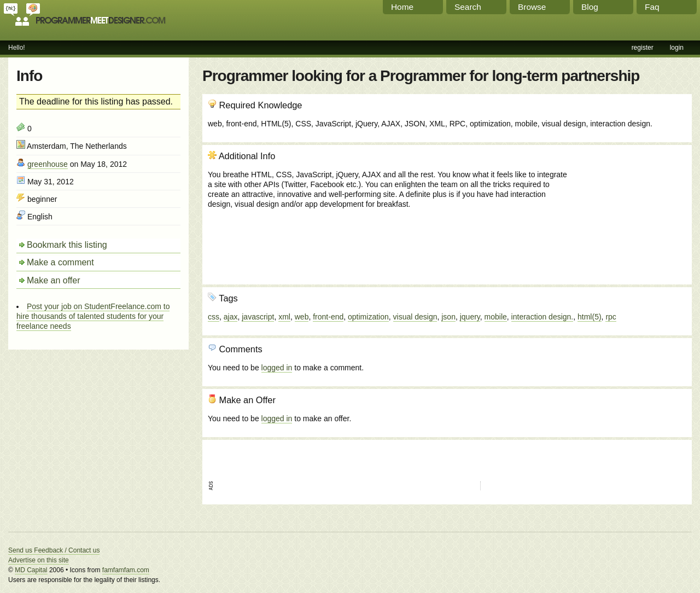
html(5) (590, 317)
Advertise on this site (39, 560)
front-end (328, 317)
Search (468, 7)
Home (402, 7)
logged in (277, 368)
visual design (415, 317)
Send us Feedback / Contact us (54, 550)
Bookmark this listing (67, 245)
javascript (258, 317)
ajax (231, 317)
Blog (590, 7)
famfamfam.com (126, 570)
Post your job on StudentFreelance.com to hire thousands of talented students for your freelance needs (93, 316)
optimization (368, 317)
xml (284, 317)
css (214, 317)
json (448, 317)
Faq (652, 7)
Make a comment (60, 262)
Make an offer (54, 280)
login (677, 48)
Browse (532, 7)
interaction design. (542, 317)
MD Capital (31, 570)
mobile (496, 317)
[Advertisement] (627, 210)
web (302, 317)
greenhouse (48, 164)
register (643, 48)
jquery (470, 317)
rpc (611, 317)
